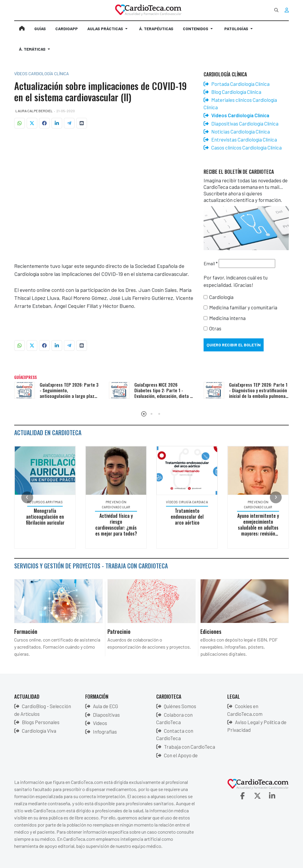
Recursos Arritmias (48, 502)
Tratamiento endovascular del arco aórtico (190, 517)
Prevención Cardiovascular (119, 504)
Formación (26, 631)
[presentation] (27, 497)
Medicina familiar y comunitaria (243, 307)
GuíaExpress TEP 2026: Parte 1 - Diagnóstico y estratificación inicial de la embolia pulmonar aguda (258, 393)
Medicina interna (227, 318)
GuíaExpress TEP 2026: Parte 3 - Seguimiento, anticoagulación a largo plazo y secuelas (69, 393)
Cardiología (221, 297)
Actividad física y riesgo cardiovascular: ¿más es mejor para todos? (119, 525)
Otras (215, 328)
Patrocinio (119, 631)
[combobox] (276, 10)
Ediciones (211, 631)
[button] (108, 31)
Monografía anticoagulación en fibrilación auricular (48, 517)
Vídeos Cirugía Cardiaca (190, 502)
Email (211, 263)
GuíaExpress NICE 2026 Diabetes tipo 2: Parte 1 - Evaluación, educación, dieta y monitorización (163, 393)
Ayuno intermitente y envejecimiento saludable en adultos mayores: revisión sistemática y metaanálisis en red (261, 531)
